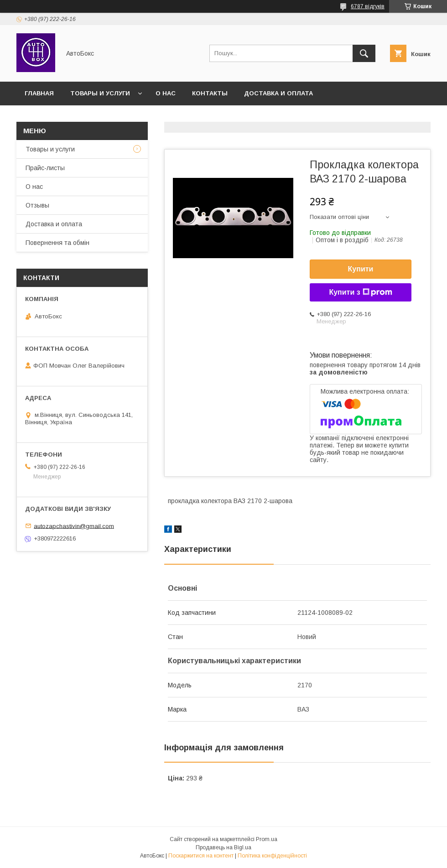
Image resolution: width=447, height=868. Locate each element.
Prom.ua (267, 839)
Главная (39, 93)
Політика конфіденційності (272, 856)
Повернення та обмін (57, 243)
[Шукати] (364, 53)
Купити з (360, 292)
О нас (166, 93)
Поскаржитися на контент (201, 856)
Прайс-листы (45, 168)
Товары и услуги (100, 93)
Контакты (210, 93)
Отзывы (37, 205)
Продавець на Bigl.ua (223, 847)
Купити (361, 269)
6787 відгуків (368, 6)
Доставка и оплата (278, 93)
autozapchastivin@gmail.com (74, 526)
